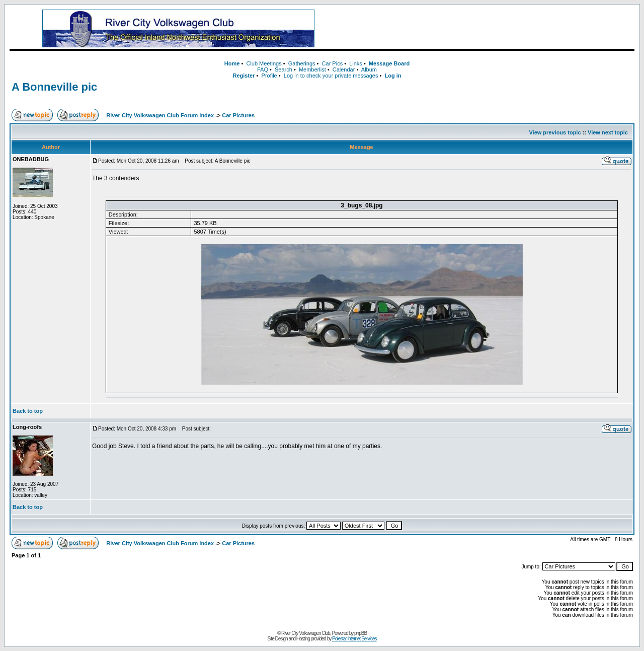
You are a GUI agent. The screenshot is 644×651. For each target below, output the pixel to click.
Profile (269, 76)
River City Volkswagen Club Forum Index (160, 115)
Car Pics (333, 63)
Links (356, 63)
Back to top (28, 411)
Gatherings (302, 63)
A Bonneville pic (54, 87)
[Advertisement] (488, 29)
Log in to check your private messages (331, 76)
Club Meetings (264, 63)
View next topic (608, 132)
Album (369, 69)
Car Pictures (238, 115)
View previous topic (555, 132)
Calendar (344, 69)
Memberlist (312, 69)
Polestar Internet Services (354, 639)
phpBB (360, 633)
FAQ (263, 69)
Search (284, 69)
